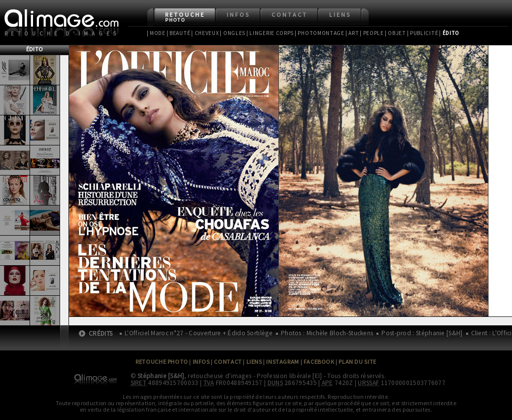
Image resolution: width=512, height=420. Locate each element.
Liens (340, 15)
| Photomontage (320, 33)
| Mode (156, 33)
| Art (352, 33)
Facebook (319, 362)
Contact (290, 15)
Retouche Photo (162, 362)
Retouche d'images (62, 34)
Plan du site (357, 362)
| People (372, 33)
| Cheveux (205, 33)
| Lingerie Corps (270, 33)
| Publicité (423, 33)
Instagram (282, 362)
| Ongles (233, 33)
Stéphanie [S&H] (161, 376)
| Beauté (179, 33)
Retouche (185, 17)
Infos (238, 15)
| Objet (395, 33)
